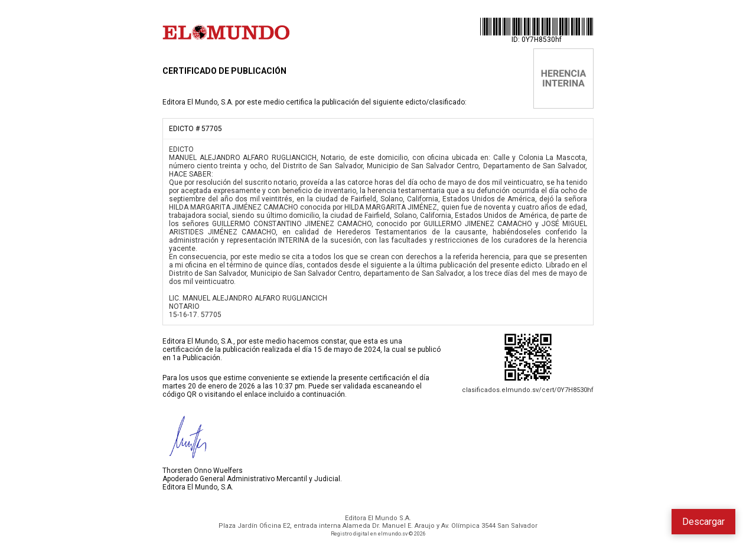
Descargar (703, 522)
